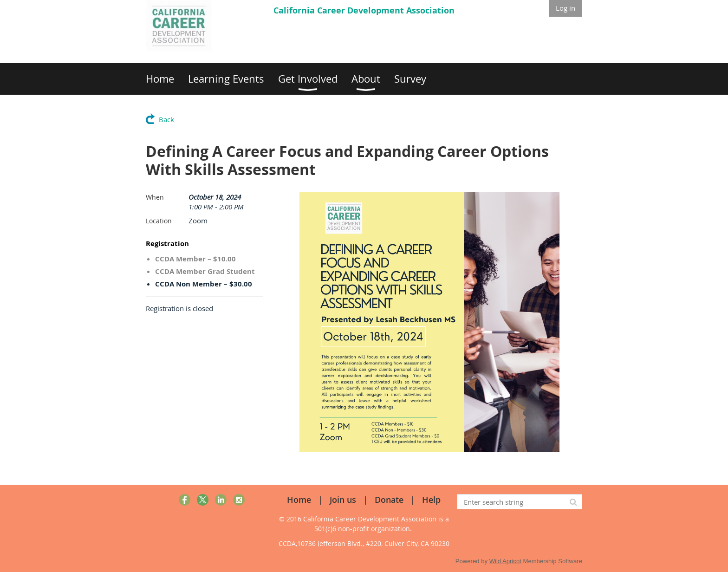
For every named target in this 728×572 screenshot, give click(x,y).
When (155, 197)
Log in (565, 8)
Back (166, 119)
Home (299, 500)
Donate (389, 500)
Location (159, 221)
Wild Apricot (505, 561)
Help (431, 500)
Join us (343, 500)
